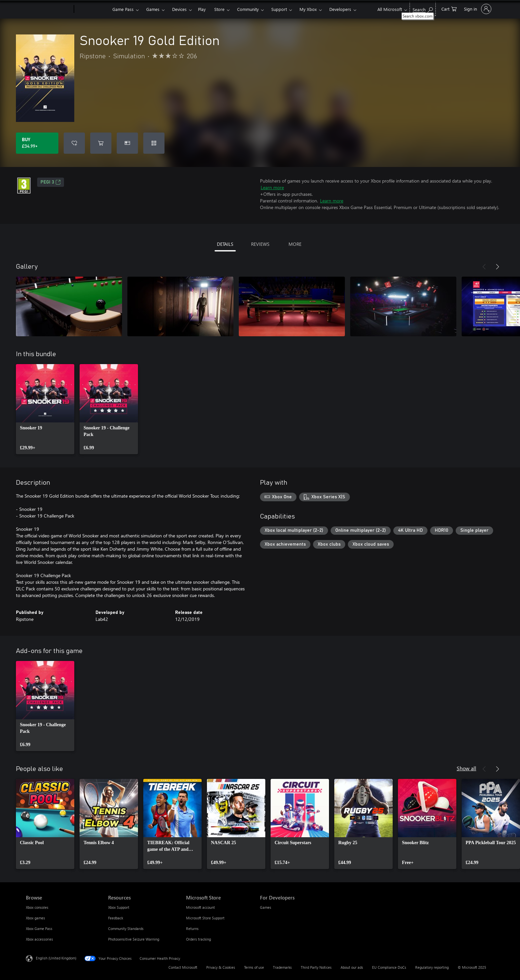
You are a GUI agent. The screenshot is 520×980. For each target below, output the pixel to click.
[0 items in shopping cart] (449, 8)
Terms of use (254, 967)
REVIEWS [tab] (260, 244)
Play (202, 9)
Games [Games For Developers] (266, 907)
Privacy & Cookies (221, 967)
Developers (340, 9)
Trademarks (282, 967)
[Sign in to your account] (477, 9)
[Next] (497, 267)
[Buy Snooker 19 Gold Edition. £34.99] (37, 143)
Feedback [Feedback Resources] (116, 918)
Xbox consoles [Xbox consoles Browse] (37, 907)
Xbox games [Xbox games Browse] (35, 918)
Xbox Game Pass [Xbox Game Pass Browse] (39, 928)
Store (219, 9)
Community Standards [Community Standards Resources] (126, 928)
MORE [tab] (295, 244)
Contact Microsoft (183, 967)
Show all (466, 768)
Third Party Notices (316, 967)
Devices (179, 9)
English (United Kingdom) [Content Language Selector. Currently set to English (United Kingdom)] (56, 958)
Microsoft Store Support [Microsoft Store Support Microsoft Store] (205, 918)
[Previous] (484, 267)
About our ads (352, 967)
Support (279, 9)
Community (248, 9)
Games (153, 9)
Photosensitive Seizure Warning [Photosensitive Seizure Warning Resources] (134, 939)
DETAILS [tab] (225, 244)
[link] (45, 409)
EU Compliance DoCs (389, 967)
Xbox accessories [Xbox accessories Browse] (39, 939)
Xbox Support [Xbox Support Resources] (119, 907)
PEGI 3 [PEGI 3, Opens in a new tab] (51, 182)
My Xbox (308, 9)
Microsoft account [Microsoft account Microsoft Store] (200, 907)
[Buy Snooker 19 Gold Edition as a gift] (127, 143)
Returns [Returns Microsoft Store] (192, 928)
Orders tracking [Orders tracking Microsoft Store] (198, 939)
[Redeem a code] (154, 143)
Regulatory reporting (432, 967)
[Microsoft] (49, 9)
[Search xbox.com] (423, 8)
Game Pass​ (123, 9)
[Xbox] (92, 9)
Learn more (272, 187)
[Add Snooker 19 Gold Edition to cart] (101, 143)
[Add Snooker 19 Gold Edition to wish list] (74, 143)
